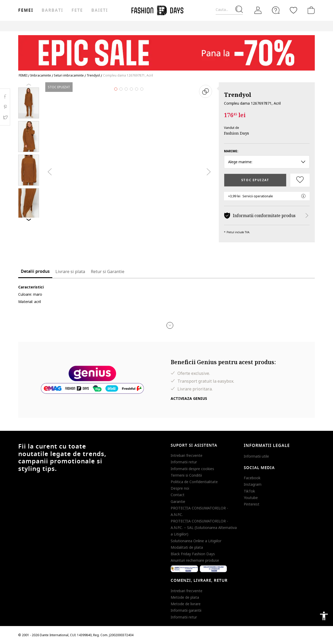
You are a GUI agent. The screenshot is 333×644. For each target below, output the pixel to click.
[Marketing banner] (166, 50)
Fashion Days (236, 133)
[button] (170, 325)
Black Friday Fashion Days (193, 554)
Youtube (251, 498)
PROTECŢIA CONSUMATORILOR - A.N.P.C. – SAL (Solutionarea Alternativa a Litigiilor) (204, 528)
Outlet (234, 26)
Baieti (100, 10)
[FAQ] (276, 10)
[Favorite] (293, 10)
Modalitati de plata (187, 547)
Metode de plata (185, 597)
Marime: (231, 151)
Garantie (178, 501)
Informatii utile (256, 456)
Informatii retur (184, 462)
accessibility (324, 616)
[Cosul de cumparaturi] (310, 10)
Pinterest (252, 504)
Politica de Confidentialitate (194, 482)
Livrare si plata (70, 272)
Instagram (253, 484)
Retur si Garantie (108, 272)
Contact (178, 495)
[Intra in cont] (258, 10)
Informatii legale (267, 446)
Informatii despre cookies (192, 469)
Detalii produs (35, 272)
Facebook (252, 478)
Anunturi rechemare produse (195, 560)
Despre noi (180, 488)
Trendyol (238, 94)
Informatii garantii (186, 610)
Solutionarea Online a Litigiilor (196, 541)
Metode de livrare (186, 604)
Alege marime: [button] (267, 162)
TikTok (249, 491)
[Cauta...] (229, 10)
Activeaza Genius (189, 398)
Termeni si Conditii (186, 475)
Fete (77, 10)
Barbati (52, 10)
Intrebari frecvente (187, 455)
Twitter (5, 117)
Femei (26, 10)
